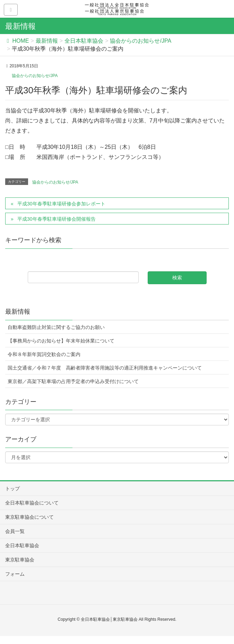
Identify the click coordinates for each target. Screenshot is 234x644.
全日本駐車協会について (32, 503)
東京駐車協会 (20, 560)
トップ (12, 489)
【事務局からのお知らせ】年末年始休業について (61, 341)
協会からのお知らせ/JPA (35, 76)
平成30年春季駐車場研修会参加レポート (61, 204)
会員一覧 (15, 531)
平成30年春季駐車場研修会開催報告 (57, 219)
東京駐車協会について (29, 517)
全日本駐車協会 (22, 545)
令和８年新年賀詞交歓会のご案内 (44, 354)
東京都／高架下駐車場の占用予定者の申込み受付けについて (73, 381)
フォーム (15, 574)
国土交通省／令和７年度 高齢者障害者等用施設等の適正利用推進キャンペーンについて (105, 368)
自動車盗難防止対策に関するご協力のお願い (56, 327)
